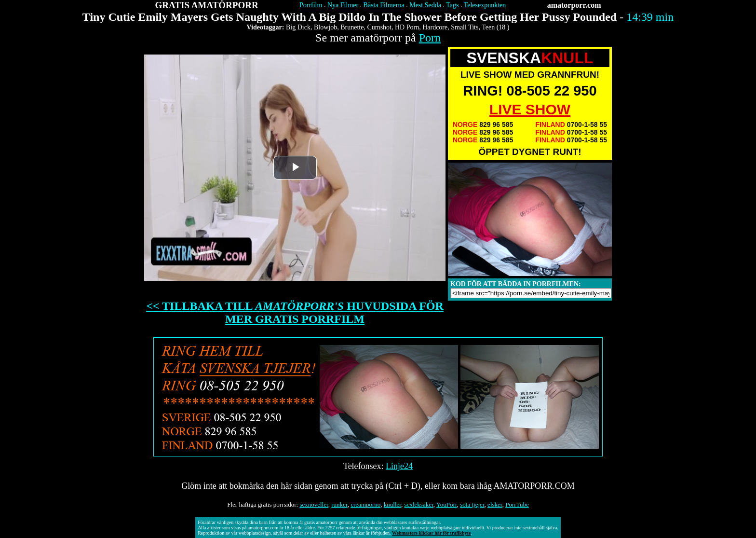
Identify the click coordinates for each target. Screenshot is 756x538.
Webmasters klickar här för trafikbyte (431, 533)
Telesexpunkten (485, 5)
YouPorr (447, 504)
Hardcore (435, 27)
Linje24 (399, 466)
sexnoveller (314, 504)
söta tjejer (472, 504)
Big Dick (298, 27)
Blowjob (325, 27)
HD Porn (407, 27)
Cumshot (379, 27)
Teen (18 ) (495, 27)
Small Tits (465, 27)
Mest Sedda (425, 5)
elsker (495, 504)
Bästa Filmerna (384, 5)
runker (339, 504)
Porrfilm (311, 5)
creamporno (365, 504)
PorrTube (517, 504)
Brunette (352, 27)
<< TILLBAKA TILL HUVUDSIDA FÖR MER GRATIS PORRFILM (295, 312)
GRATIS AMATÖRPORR (207, 5)
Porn (430, 38)
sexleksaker (419, 504)
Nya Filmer (343, 5)
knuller (392, 504)
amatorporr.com (574, 5)
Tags (452, 5)
